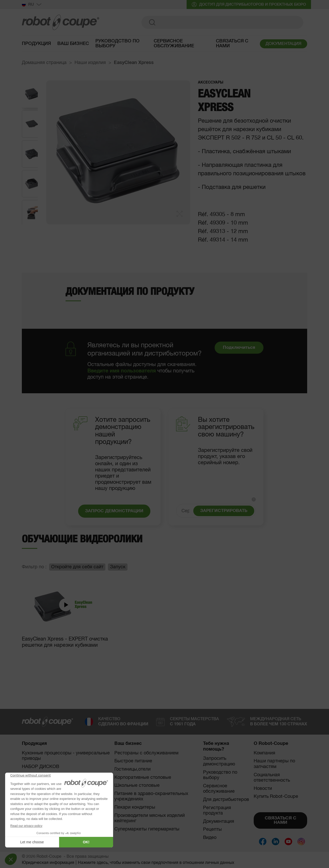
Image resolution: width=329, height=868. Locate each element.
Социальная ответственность (272, 778)
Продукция (36, 44)
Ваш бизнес (73, 44)
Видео (210, 838)
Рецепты (212, 829)
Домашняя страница (44, 63)
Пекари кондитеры (135, 807)
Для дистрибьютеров (226, 800)
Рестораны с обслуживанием (146, 753)
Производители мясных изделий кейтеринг (150, 818)
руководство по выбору (117, 44)
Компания (264, 753)
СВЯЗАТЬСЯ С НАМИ (281, 820)
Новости (263, 789)
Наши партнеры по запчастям (274, 764)
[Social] (263, 842)
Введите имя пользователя (122, 371)
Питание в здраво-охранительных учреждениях (151, 797)
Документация (219, 821)
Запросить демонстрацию (219, 761)
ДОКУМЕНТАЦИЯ (284, 45)
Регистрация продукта (217, 811)
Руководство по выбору (220, 775)
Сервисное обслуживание (174, 44)
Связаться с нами (232, 44)
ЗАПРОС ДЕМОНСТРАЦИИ (114, 511)
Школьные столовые (137, 785)
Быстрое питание (133, 761)
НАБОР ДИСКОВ (40, 767)
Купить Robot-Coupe (276, 797)
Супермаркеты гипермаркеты (147, 829)
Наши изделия (90, 63)
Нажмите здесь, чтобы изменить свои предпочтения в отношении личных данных (156, 863)
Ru (32, 5)
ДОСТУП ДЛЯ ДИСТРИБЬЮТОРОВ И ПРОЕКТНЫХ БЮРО (249, 4)
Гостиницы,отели (132, 769)
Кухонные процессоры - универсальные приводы (66, 756)
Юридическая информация (48, 863)
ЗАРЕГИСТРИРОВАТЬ (224, 511)
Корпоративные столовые (143, 778)
